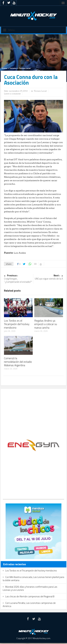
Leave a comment (12, 94)
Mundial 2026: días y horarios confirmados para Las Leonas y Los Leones (30, 588)
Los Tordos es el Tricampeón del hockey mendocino (17, 324)
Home (4, 68)
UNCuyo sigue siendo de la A (49, 277)
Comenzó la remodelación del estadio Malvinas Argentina (18, 362)
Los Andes (20, 253)
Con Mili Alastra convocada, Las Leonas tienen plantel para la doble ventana (33, 579)
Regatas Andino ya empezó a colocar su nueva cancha (46, 324)
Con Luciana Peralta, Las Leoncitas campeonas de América (29, 605)
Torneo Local (25, 68)
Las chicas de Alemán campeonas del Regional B (30, 596)
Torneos (13, 68)
